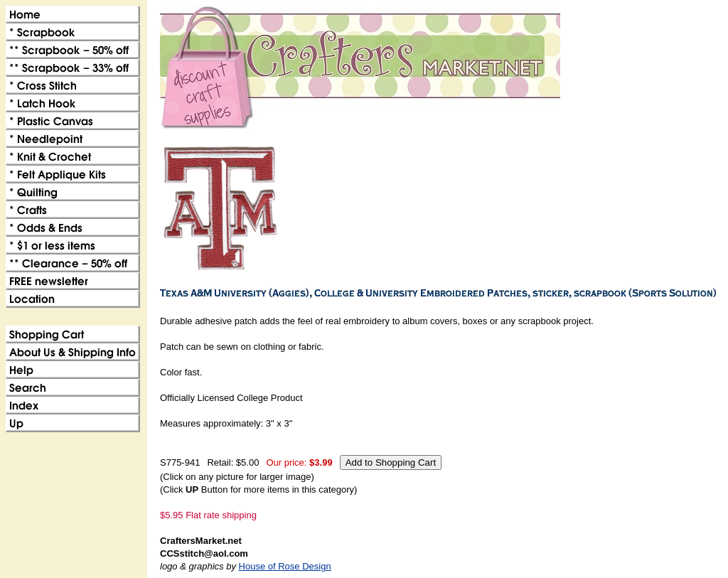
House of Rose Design (285, 566)
